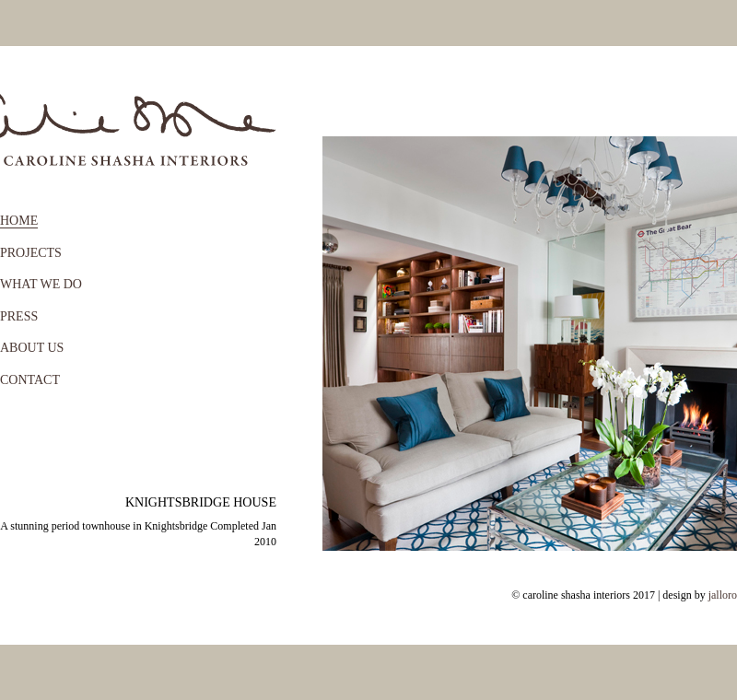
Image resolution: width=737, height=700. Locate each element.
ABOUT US (32, 348)
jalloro (723, 595)
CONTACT (30, 380)
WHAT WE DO (41, 284)
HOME (19, 221)
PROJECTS (31, 253)
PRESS (19, 316)
